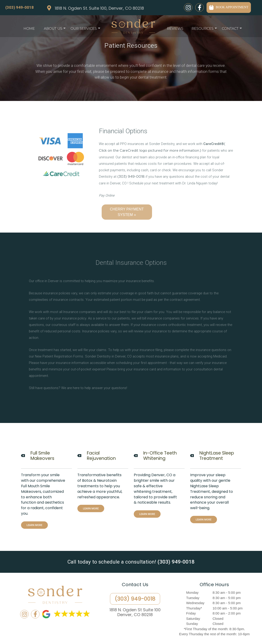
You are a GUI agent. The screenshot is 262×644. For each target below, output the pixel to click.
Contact (232, 30)
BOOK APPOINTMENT (229, 7)
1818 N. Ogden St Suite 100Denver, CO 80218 (135, 612)
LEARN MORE (34, 525)
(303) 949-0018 (20, 7)
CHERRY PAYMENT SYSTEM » (127, 212)
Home (29, 28)
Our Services (85, 30)
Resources (204, 30)
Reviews (175, 28)
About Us (55, 30)
